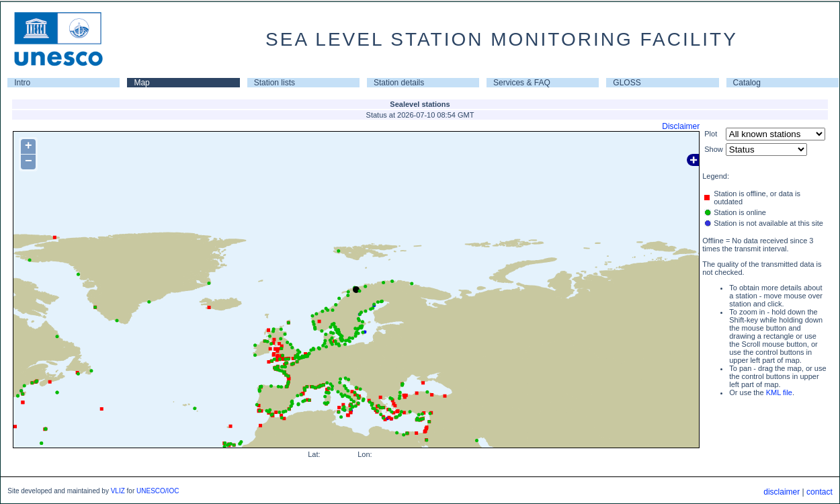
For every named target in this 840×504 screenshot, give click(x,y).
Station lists (275, 83)
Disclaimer (681, 126)
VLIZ (118, 491)
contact (820, 492)
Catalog (747, 83)
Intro (22, 83)
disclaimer (782, 492)
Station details (399, 83)
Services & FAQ (522, 83)
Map (141, 83)
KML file (779, 392)
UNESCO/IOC (158, 491)
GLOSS (627, 83)
